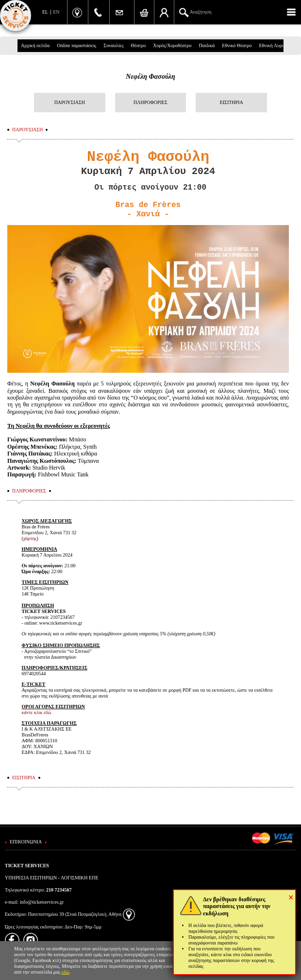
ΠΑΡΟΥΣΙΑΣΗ (70, 102)
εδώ (66, 972)
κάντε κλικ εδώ (37, 712)
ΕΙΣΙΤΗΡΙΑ (232, 102)
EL (45, 12)
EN (56, 12)
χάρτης (30, 538)
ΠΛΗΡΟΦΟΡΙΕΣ (150, 102)
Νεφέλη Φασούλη (150, 77)
